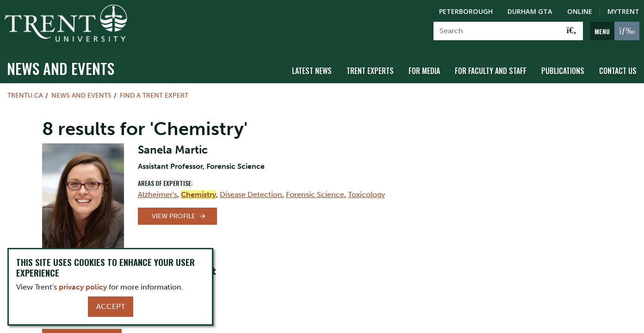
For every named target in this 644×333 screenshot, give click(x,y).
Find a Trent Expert (154, 95)
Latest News (312, 71)
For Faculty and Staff (491, 71)
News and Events (61, 68)
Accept (111, 306)
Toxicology (366, 194)
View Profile (173, 216)
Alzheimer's (158, 194)
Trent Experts (370, 71)
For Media (424, 71)
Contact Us (618, 71)
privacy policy (83, 287)
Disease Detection (251, 194)
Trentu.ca (25, 95)
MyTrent (623, 11)
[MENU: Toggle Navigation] (615, 31)
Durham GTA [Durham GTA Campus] (530, 11)
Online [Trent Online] (580, 11)
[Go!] (572, 31)
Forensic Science (315, 194)
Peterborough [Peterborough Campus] (466, 11)
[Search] (497, 31)
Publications (563, 71)
